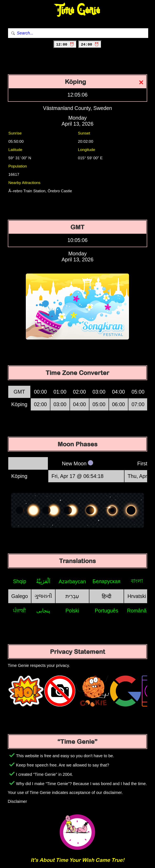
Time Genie (77, 10)
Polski (72, 611)
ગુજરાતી (43, 596)
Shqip (20, 581)
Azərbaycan (72, 581)
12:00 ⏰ (65, 45)
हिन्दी (106, 596)
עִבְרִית (72, 596)
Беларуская (106, 581)
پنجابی (43, 611)
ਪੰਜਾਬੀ (20, 611)
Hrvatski (137, 596)
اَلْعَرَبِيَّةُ (43, 581)
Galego (20, 596)
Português (106, 611)
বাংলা (137, 581)
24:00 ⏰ (90, 45)
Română (137, 611)
